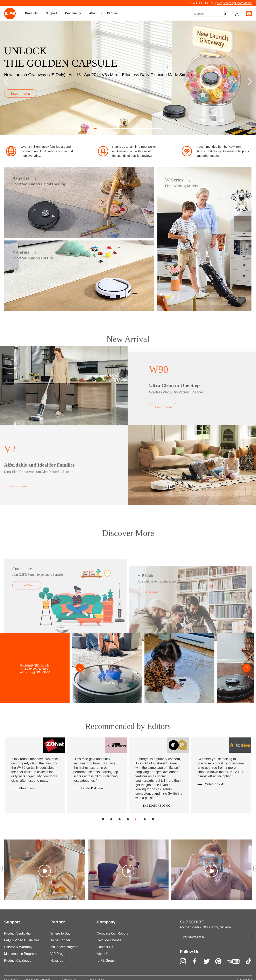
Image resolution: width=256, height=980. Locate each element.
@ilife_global (42, 672)
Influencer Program (64, 947)
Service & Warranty (18, 947)
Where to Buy (60, 933)
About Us (104, 954)
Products (31, 13)
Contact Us (105, 947)
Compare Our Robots (112, 933)
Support (51, 13)
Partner (58, 922)
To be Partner (60, 940)
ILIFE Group (106, 961)
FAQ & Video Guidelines (22, 940)
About (93, 13)
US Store (112, 13)
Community (73, 13)
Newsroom (58, 961)
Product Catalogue (18, 961)
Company (106, 922)
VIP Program (60, 954)
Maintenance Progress (21, 954)
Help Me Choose (109, 940)
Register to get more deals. (235, 3)
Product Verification (18, 933)
